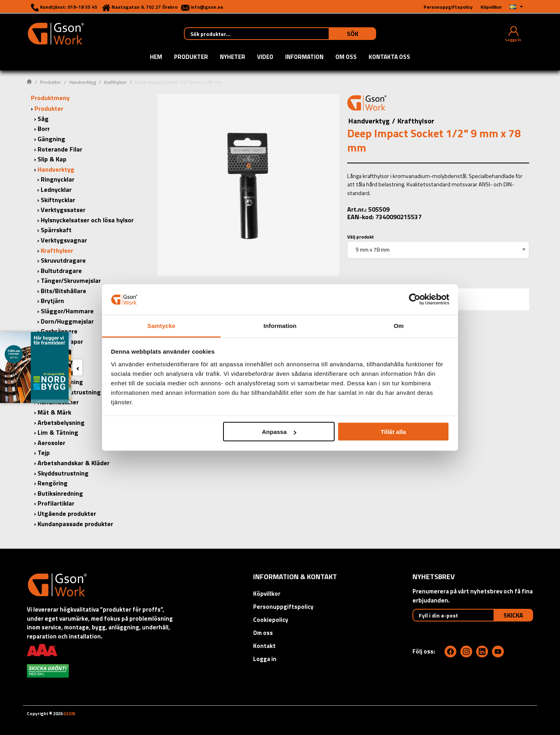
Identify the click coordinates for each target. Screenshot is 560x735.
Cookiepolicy (271, 620)
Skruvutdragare (63, 260)
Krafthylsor (115, 82)
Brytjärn (52, 301)
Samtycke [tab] (162, 325)
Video (265, 57)
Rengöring (53, 483)
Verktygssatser (63, 210)
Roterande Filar (60, 149)
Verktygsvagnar (64, 240)
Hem (156, 57)
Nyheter (233, 57)
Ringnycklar (58, 179)
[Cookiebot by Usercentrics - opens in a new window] (415, 299)
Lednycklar (56, 189)
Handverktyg (82, 82)
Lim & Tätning (58, 432)
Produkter (191, 57)
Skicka (513, 615)
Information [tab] (280, 325)
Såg (43, 119)
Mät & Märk (54, 412)
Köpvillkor (267, 594)
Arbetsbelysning (61, 422)
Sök (353, 34)
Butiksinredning (60, 493)
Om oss (346, 57)
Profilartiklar (56, 503)
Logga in (265, 659)
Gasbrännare (59, 331)
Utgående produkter (67, 513)
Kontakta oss (389, 57)
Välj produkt (361, 237)
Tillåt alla (393, 432)
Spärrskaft (56, 230)
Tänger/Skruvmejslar (71, 280)
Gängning (51, 139)
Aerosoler (51, 443)
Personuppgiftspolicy (283, 607)
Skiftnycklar (58, 200)
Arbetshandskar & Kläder (74, 463)
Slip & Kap (52, 159)
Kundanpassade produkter (75, 524)
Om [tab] (398, 325)
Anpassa (279, 432)
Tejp (44, 453)
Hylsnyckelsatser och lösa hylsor (87, 220)
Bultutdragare (61, 271)
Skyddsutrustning (63, 473)
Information (304, 57)
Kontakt (264, 646)
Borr (44, 129)
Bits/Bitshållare (63, 291)
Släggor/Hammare (67, 311)
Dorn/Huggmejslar (67, 321)
